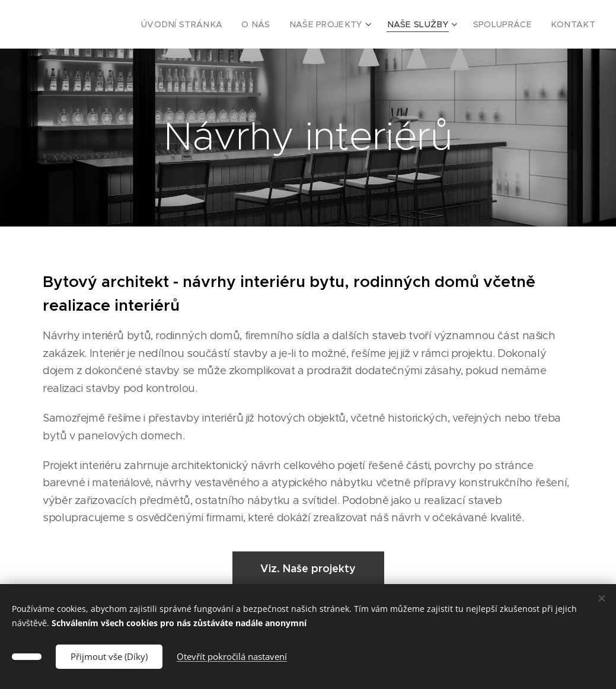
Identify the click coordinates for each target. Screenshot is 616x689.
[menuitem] (213, 24)
